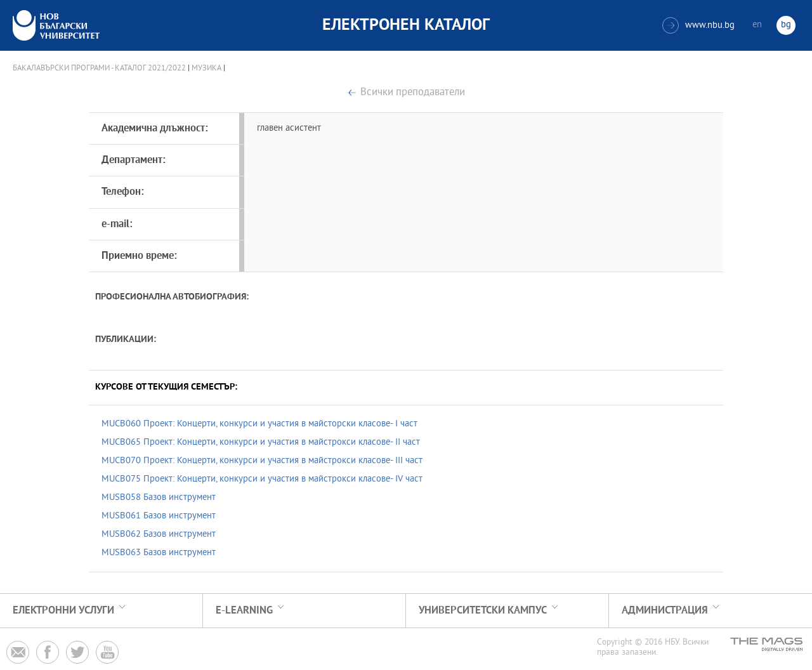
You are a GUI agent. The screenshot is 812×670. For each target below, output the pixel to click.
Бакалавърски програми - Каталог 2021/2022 (99, 69)
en (757, 25)
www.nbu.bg (698, 25)
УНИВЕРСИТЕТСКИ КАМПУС (483, 611)
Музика (206, 69)
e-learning (244, 611)
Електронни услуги (63, 611)
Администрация (665, 611)
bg (786, 25)
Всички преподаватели (413, 93)
